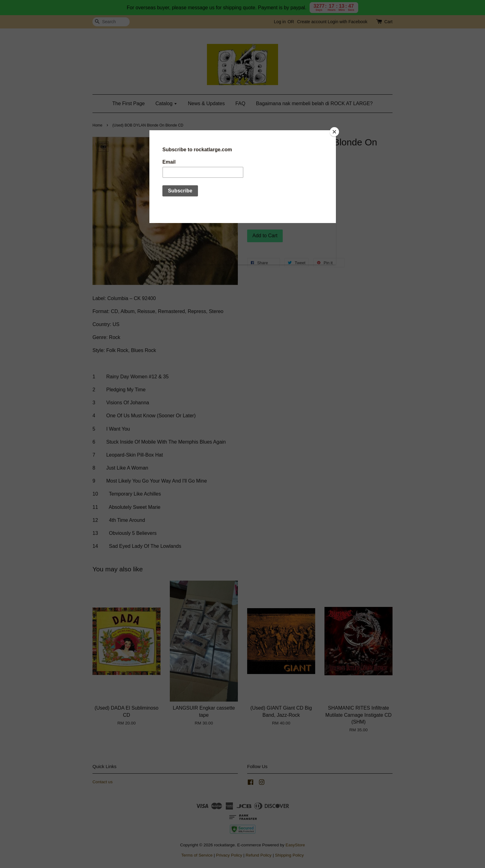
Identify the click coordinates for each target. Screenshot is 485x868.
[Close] (334, 132)
